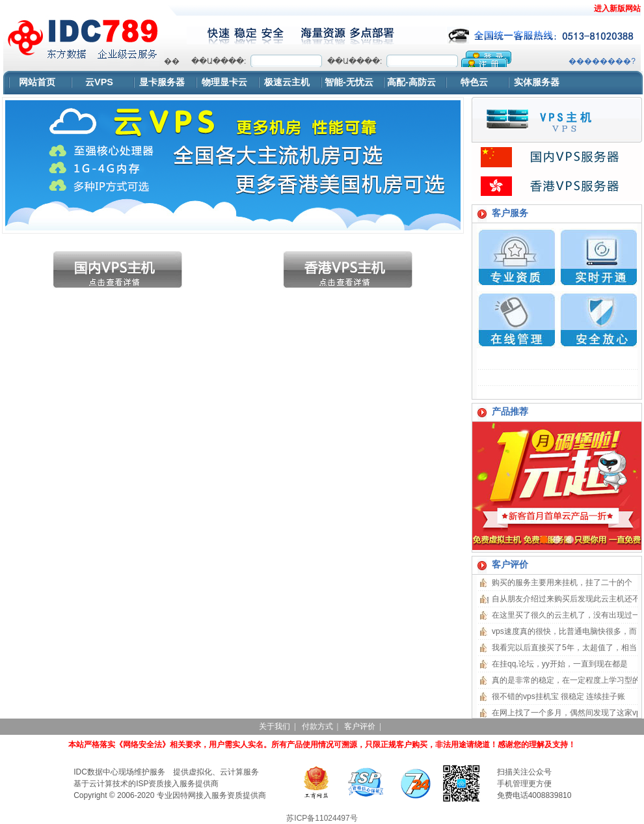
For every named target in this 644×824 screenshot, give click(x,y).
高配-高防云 (411, 82)
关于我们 (275, 726)
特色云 (474, 82)
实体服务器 (537, 82)
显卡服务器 (162, 82)
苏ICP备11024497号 (322, 818)
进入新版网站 (617, 8)
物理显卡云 (224, 82)
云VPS (99, 82)
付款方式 (317, 726)
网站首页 (37, 82)
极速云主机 (287, 82)
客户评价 (360, 726)
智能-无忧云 (349, 82)
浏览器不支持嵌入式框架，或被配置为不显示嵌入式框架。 (400, 59)
